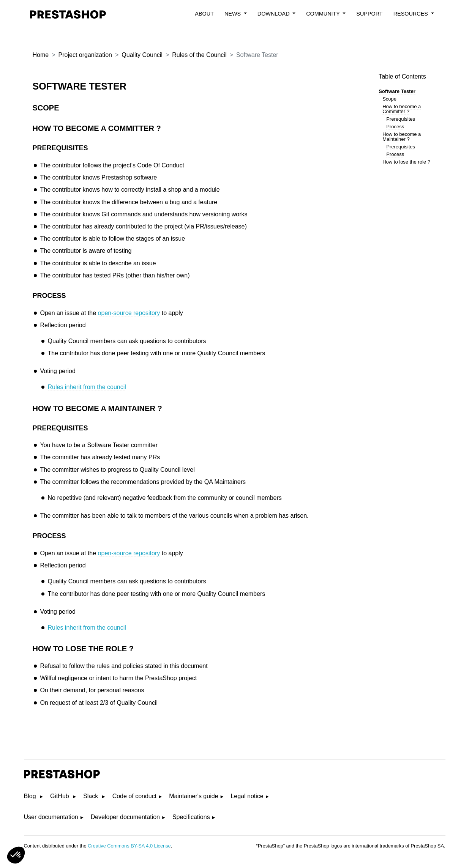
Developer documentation (125, 817)
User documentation (51, 817)
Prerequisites (401, 119)
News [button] (233, 14)
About (204, 14)
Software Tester (397, 91)
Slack (92, 796)
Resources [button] (411, 14)
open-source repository (129, 313)
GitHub (60, 796)
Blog (31, 796)
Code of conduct (135, 796)
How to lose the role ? (406, 162)
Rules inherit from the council (87, 387)
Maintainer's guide (193, 796)
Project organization (85, 55)
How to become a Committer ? (402, 109)
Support (369, 14)
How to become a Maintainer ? (402, 137)
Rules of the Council (199, 55)
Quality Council (142, 55)
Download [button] (274, 14)
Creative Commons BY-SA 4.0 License (129, 846)
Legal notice (247, 796)
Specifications (191, 817)
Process (395, 127)
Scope (389, 99)
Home (41, 55)
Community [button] (324, 14)
